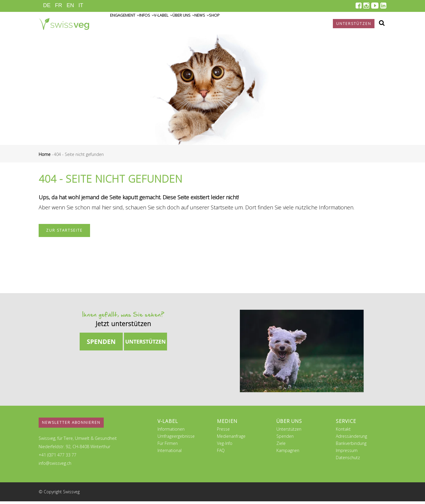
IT (81, 5)
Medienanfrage (231, 439)
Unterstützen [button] (354, 24)
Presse (223, 432)
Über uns (215, 24)
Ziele (281, 446)
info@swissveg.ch (55, 466)
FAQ (221, 453)
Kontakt (343, 432)
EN (70, 5)
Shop (262, 24)
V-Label (185, 24)
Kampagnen (288, 453)
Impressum (347, 453)
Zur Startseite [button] (64, 233)
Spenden (285, 439)
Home (45, 157)
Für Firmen (168, 446)
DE (47, 5)
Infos (160, 24)
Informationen (171, 432)
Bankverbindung (351, 446)
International (170, 453)
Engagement (129, 24)
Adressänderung (351, 439)
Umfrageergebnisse (176, 439)
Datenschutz (348, 460)
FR (59, 5)
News (242, 24)
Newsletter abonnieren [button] (71, 425)
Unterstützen (289, 432)
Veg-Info (225, 446)
